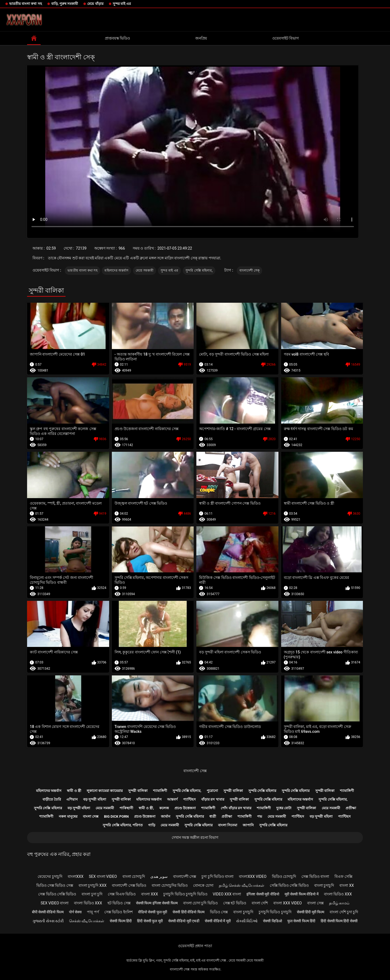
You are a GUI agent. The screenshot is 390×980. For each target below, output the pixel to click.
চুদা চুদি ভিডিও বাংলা (217, 876)
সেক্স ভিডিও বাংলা (315, 876)
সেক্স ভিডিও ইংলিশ (118, 912)
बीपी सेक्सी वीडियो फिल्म (48, 912)
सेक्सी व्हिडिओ (272, 921)
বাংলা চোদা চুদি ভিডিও (200, 903)
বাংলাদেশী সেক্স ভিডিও (129, 885)
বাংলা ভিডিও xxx (338, 894)
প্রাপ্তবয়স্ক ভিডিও (117, 38)
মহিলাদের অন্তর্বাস (116, 270)
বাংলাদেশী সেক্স (195, 771)
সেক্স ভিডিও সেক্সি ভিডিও (57, 894)
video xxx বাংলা (227, 894)
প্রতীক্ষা (351, 808)
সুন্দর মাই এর (122, 4)
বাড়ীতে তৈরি (52, 799)
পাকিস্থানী (126, 808)
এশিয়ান (72, 799)
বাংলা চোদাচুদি (134, 876)
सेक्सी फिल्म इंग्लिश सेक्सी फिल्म (157, 903)
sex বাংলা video (103, 876)
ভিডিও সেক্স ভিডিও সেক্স (55, 885)
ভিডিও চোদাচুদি (284, 876)
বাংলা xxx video (287, 903)
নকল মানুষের (68, 816)
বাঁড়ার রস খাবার (213, 799)
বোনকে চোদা (203, 885)
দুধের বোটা (284, 808)
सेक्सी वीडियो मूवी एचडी (184, 921)
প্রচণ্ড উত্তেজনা (185, 808)
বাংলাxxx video (253, 876)
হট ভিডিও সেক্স (119, 903)
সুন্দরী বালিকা (138, 791)
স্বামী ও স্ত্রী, (146, 808)
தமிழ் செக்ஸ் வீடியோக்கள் (242, 885)
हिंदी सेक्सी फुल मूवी (150, 921)
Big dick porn (116, 816)
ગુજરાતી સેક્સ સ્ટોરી (48, 921)
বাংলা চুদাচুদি (324, 885)
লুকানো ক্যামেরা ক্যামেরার (105, 791)
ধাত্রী (213, 816)
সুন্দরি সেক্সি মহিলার (262, 791)
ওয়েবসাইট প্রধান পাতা (195, 946)
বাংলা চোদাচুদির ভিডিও (170, 885)
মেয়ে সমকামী (144, 270)
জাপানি (248, 825)
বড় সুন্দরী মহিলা (95, 799)
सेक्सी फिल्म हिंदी (121, 921)
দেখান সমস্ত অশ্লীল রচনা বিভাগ (195, 837)
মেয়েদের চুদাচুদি (50, 876)
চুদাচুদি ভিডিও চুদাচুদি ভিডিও (185, 894)
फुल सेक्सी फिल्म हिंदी (301, 921)
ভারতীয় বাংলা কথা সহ (26, 4)
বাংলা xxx (149, 894)
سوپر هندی (159, 876)
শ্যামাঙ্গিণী (160, 791)
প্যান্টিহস (189, 799)
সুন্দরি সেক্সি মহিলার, (199, 270)
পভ (260, 816)
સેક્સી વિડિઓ (247, 921)
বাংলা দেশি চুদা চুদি (344, 912)
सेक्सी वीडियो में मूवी (218, 921)
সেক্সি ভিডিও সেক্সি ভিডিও (289, 885)
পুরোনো (212, 791)
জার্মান (166, 816)
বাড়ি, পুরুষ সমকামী (65, 4)
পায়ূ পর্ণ (93, 912)
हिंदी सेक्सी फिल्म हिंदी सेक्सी (339, 921)
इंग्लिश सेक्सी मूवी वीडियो (263, 894)
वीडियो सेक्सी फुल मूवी (153, 912)
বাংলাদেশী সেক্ (249, 270)
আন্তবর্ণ (172, 799)
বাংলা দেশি (260, 903)
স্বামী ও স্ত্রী (74, 791)
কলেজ (164, 808)
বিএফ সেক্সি (343, 876)
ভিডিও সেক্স (219, 912)
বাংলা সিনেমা (228, 825)
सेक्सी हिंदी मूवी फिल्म (311, 912)
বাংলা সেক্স (91, 816)
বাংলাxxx (76, 876)
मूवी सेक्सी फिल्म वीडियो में (302, 894)
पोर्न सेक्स (75, 912)
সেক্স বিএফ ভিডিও (122, 894)
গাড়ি (152, 825)
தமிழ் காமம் (339, 903)
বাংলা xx (347, 885)
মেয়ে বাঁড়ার (95, 4)
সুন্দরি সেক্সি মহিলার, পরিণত (123, 825)
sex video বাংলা (55, 903)
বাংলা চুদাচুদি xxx (92, 885)
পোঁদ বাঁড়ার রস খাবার (236, 808)
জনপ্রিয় (201, 38)
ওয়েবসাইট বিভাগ (285, 38)
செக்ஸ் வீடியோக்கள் (87, 921)
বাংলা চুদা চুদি (92, 894)
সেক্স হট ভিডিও (235, 903)
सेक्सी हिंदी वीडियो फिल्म (188, 912)
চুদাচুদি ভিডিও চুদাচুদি (275, 912)
